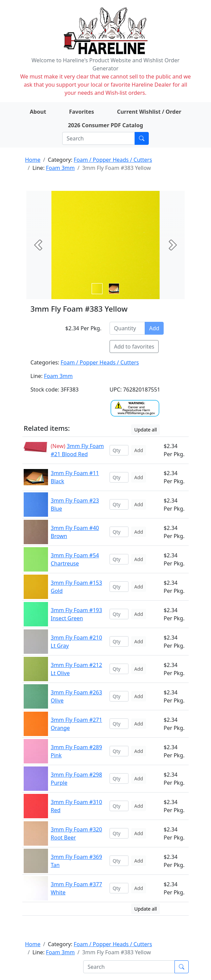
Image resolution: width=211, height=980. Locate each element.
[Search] (99, 138)
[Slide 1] (114, 289)
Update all (146, 430)
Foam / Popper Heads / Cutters (113, 160)
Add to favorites (134, 347)
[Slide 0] (97, 289)
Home (33, 160)
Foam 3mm (60, 168)
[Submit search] (142, 138)
